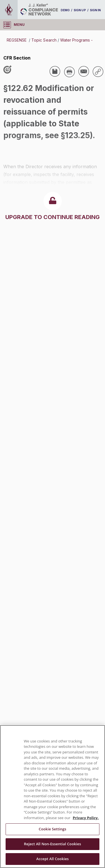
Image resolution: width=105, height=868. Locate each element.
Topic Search (44, 40)
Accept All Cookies (52, 859)
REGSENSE (17, 40)
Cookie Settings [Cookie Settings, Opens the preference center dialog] (52, 829)
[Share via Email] (84, 71)
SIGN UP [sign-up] (80, 10)
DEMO (65, 10)
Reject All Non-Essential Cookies (53, 844)
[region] (53, 797)
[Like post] (9, 70)
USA (12, 145)
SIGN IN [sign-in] (95, 10)
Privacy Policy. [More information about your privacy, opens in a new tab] (86, 818)
